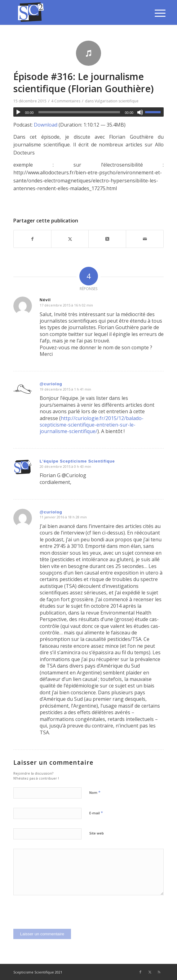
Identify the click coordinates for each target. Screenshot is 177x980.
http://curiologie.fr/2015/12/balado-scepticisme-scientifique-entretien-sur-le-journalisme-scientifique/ (92, 425)
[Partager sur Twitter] (70, 239)
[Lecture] (18, 112)
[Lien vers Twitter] (150, 972)
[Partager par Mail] (145, 239)
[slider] (79, 112)
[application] (88, 112)
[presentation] (60, 917)
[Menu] (155, 13)
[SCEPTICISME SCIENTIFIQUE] (73, 12)
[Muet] (140, 112)
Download (46, 125)
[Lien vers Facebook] (140, 972)
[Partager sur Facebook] (32, 239)
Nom (95, 792)
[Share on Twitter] (107, 239)
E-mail (96, 813)
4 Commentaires (66, 101)
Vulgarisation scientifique (117, 101)
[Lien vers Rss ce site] (159, 972)
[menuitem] (155, 13)
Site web (97, 833)
